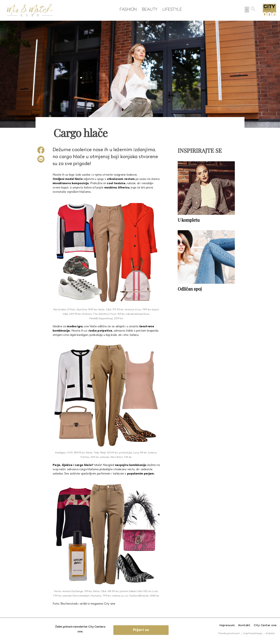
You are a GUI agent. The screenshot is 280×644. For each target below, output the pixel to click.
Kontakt (244, 625)
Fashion (128, 9)
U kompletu (189, 220)
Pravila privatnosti (229, 634)
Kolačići (270, 634)
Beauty (149, 9)
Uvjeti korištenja (253, 634)
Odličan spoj (190, 289)
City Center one (265, 625)
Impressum (227, 625)
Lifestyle (171, 9)
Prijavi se (141, 630)
